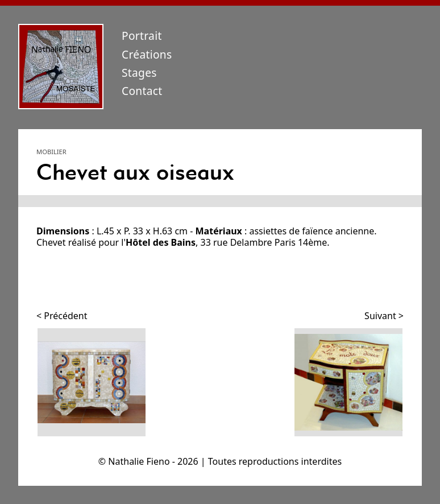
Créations (147, 54)
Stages (139, 73)
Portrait (142, 36)
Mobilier (51, 152)
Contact (142, 91)
